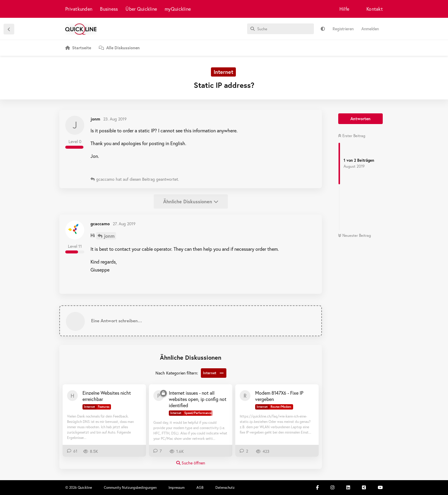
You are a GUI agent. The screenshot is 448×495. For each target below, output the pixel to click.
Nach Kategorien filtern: (177, 373)
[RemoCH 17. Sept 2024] (245, 396)
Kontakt (375, 9)
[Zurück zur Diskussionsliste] (9, 29)
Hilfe (344, 9)
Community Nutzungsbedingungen (130, 487)
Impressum (177, 487)
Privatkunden (79, 9)
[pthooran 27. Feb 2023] (159, 396)
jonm (109, 236)
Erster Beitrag (352, 136)
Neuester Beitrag (354, 235)
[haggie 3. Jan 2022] (72, 396)
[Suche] (281, 29)
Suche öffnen (191, 463)
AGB (200, 487)
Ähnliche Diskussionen (191, 201)
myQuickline (178, 9)
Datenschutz (225, 487)
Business (109, 9)
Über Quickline (141, 9)
